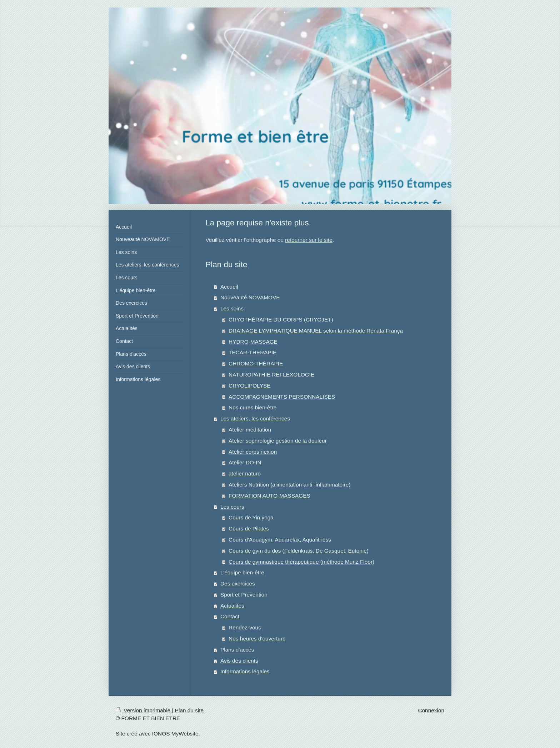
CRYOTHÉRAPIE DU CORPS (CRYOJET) (281, 320)
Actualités (232, 606)
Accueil (229, 287)
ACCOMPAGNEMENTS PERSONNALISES (282, 397)
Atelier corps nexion (253, 452)
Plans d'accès (237, 650)
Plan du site (189, 710)
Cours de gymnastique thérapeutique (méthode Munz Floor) (301, 562)
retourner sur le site (309, 240)
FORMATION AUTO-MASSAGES (269, 496)
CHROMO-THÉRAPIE (256, 363)
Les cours (232, 507)
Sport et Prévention (244, 595)
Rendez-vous (245, 627)
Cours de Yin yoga (251, 517)
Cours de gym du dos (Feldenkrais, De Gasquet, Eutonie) (299, 551)
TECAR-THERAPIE (252, 352)
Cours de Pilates (249, 528)
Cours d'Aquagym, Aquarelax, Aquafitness (280, 540)
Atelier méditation (250, 430)
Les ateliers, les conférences (255, 418)
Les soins (232, 308)
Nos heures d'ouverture (257, 639)
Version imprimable (144, 710)
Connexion (431, 710)
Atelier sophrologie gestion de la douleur (278, 441)
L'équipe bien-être (242, 572)
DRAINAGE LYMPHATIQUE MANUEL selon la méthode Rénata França (316, 331)
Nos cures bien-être (252, 407)
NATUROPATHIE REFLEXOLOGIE (271, 375)
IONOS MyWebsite (175, 734)
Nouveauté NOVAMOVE (250, 297)
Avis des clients (239, 661)
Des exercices (238, 584)
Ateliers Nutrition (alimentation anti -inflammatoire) (289, 485)
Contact (230, 616)
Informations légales (245, 671)
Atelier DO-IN (245, 462)
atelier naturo (245, 473)
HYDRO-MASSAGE (253, 342)
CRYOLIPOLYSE (249, 386)
